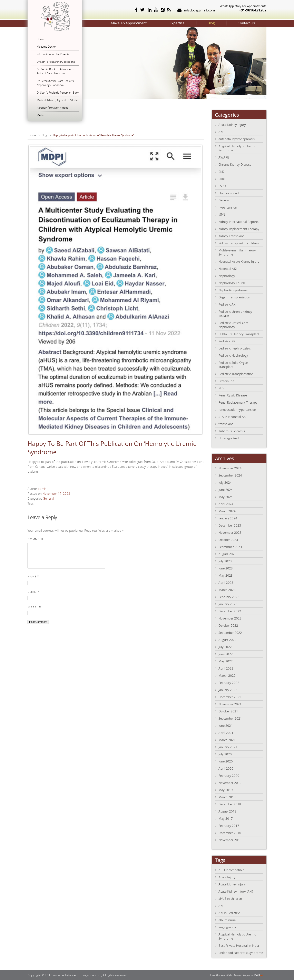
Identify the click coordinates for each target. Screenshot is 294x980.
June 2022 (226, 654)
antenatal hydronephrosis (237, 139)
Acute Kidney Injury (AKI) (236, 891)
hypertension (228, 207)
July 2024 (225, 482)
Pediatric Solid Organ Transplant (233, 364)
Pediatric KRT (228, 341)
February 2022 (229, 682)
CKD (221, 171)
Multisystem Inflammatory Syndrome (237, 252)
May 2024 (226, 497)
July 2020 (225, 754)
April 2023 (226, 582)
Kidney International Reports (238, 221)
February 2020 (229, 775)
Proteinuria (226, 381)
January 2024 (228, 518)
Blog (206, 23)
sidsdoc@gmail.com (199, 10)
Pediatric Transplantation (236, 374)
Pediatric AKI (227, 304)
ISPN (222, 214)
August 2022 (227, 640)
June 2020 (226, 761)
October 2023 (228, 539)
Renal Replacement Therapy (238, 402)
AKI (221, 132)
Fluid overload (229, 193)
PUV (221, 388)
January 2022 (228, 690)
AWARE (224, 157)
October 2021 (228, 711)
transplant (226, 424)
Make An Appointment (117, 23)
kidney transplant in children (239, 243)
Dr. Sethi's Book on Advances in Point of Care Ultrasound (55, 71)
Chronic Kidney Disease (235, 164)
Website (34, 611)
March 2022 (227, 675)
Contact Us (245, 23)
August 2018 (227, 811)
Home (40, 39)
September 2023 (230, 547)
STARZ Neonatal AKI (232, 416)
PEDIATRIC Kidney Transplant (239, 334)
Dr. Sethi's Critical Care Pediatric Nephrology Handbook (56, 83)
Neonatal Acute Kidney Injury (239, 261)
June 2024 (226, 489)
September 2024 (230, 475)
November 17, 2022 (56, 493)
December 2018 (230, 804)
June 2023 (226, 568)
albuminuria (227, 920)
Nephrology (227, 276)
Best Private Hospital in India (239, 945)
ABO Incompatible (231, 870)
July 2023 (225, 561)
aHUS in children (230, 898)
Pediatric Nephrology (233, 355)
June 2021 (226, 725)
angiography (227, 927)
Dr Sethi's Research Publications (56, 62)
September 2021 (230, 718)
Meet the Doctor (46, 47)
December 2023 (230, 525)
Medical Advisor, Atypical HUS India (57, 100)
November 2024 (230, 468)
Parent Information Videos (52, 108)
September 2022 (230, 632)
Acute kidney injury (232, 884)
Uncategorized (229, 438)
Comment (36, 539)
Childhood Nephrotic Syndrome (241, 952)
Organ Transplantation (234, 297)
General (48, 498)
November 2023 (230, 532)
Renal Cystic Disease (233, 395)
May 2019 (226, 790)
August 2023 (227, 554)
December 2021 (230, 697)
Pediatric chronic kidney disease (235, 313)
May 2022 (226, 661)
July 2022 (225, 647)
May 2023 (226, 575)
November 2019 (230, 782)
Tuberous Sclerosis (232, 431)
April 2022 (226, 668)
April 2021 (226, 732)
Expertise (169, 23)
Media (40, 115)
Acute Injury (227, 877)
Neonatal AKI (228, 268)
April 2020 (226, 768)
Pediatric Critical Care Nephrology (233, 325)
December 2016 (230, 833)
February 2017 (229, 825)
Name (33, 581)
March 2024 (227, 511)
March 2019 (227, 797)
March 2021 (227, 740)
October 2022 (228, 625)
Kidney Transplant (231, 236)
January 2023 (228, 604)
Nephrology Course (232, 283)
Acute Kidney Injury (232, 124)
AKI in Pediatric (229, 913)
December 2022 (230, 611)
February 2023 (229, 597)
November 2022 (230, 618)
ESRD (222, 186)
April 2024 (226, 504)
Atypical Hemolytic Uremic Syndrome (237, 148)
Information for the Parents (53, 54)
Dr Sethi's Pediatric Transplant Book (58, 93)
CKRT (222, 179)
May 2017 (226, 818)
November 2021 (230, 704)
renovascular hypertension (237, 409)
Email (33, 596)
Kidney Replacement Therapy (239, 229)
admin (42, 488)
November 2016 (230, 840)
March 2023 (227, 589)
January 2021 (228, 747)
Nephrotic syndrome (233, 290)
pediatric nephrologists (235, 348)
